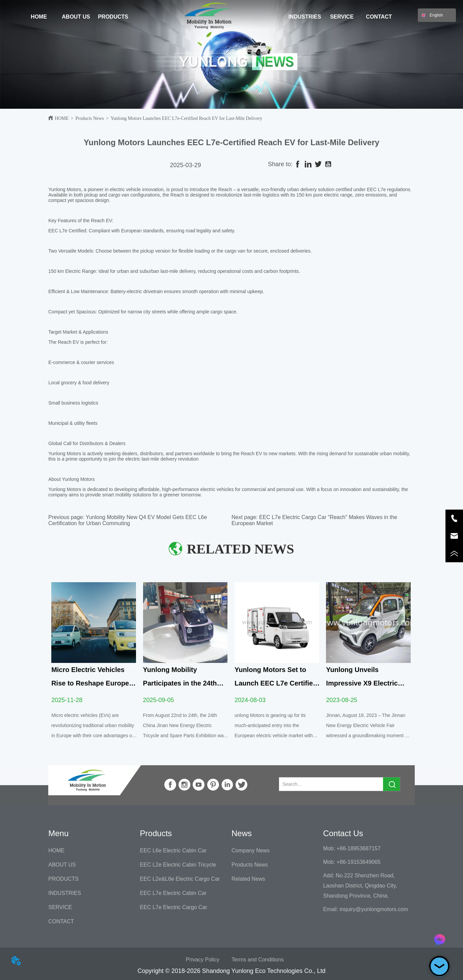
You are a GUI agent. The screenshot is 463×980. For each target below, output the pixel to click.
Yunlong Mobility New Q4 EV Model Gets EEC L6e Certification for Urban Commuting (128, 520)
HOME (62, 118)
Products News (90, 118)
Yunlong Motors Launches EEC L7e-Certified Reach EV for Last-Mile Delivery (187, 118)
